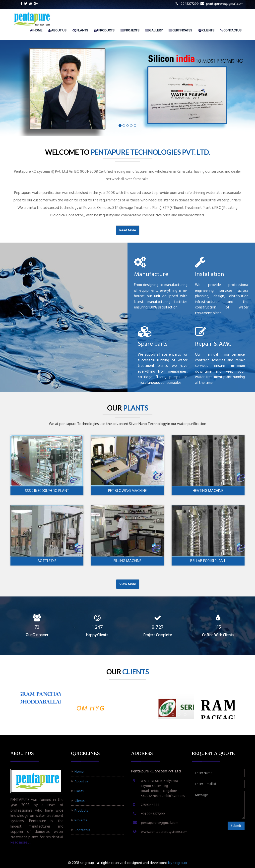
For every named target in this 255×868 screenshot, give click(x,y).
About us (57, 30)
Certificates (180, 30)
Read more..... (21, 842)
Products (104, 30)
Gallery (154, 30)
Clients (206, 30)
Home (36, 30)
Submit (236, 826)
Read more (128, 230)
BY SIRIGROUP (178, 863)
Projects (130, 30)
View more (128, 584)
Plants (80, 30)
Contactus (231, 30)
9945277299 (187, 4)
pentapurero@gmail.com (222, 4)
